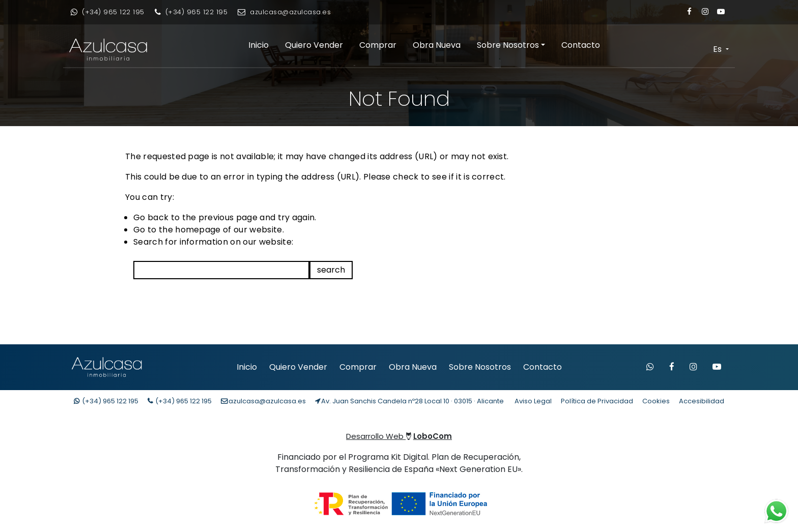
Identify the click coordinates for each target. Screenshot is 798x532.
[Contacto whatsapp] (108, 12)
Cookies (656, 401)
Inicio (259, 45)
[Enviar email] (284, 12)
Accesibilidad (702, 401)
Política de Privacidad (597, 401)
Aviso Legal (533, 401)
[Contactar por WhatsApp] (650, 367)
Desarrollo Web (399, 436)
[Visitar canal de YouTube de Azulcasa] (717, 367)
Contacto (581, 45)
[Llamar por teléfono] (191, 12)
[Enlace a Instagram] (705, 11)
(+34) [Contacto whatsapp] (106, 401)
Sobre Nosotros (508, 45)
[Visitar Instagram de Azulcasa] (693, 367)
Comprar (378, 45)
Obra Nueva (437, 45)
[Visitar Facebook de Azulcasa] (672, 367)
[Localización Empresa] (409, 401)
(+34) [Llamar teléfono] (180, 401)
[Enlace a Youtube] (721, 11)
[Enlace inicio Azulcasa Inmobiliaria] (102, 50)
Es (718, 49)
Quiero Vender (314, 45)
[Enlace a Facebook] (689, 11)
